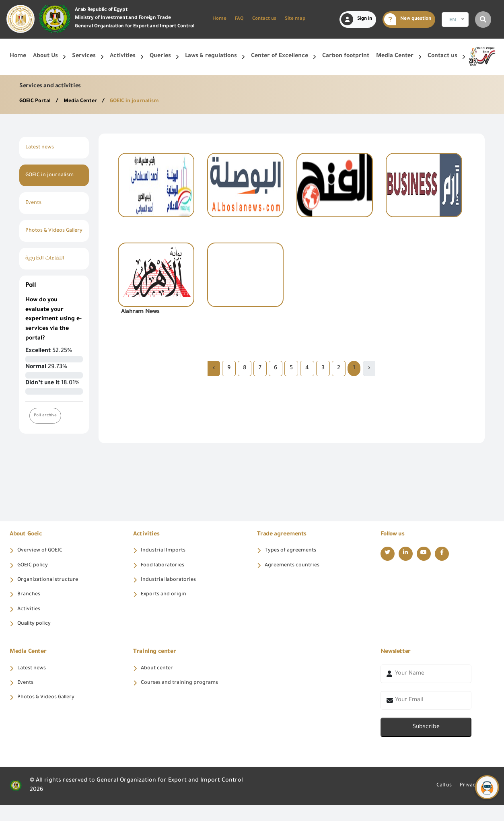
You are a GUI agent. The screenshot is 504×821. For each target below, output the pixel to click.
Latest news (42, 148)
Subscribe (426, 743)
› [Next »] (214, 368)
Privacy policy (475, 802)
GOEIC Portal (38, 101)
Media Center (87, 101)
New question (408, 19)
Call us (438, 802)
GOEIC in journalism (146, 101)
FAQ (239, 19)
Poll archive (46, 425)
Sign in (357, 19)
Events (34, 203)
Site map (295, 19)
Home (219, 19)
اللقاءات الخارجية (48, 268)
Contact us (264, 19)
